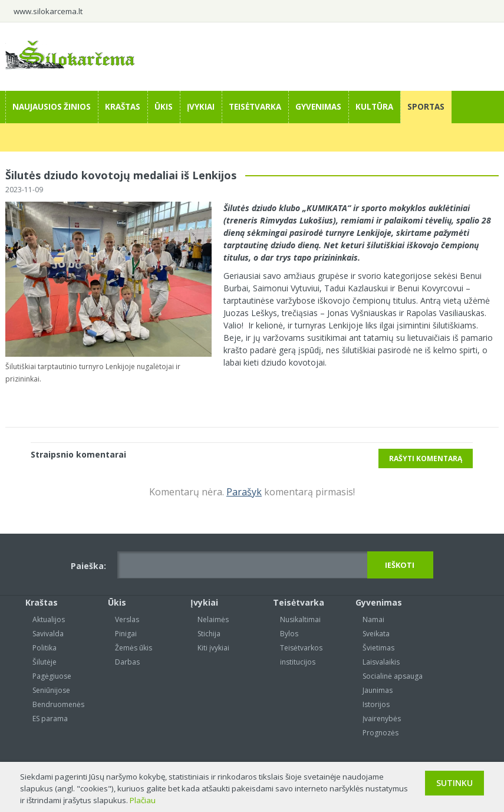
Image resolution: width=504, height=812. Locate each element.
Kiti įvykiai (213, 648)
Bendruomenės (58, 704)
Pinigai (126, 634)
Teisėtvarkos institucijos (301, 655)
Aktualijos (49, 619)
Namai (373, 619)
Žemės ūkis (134, 648)
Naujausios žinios (52, 107)
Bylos (289, 634)
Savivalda (48, 634)
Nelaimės (213, 619)
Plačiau (143, 800)
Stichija (209, 634)
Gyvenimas (318, 107)
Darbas (127, 662)
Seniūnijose (51, 690)
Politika (45, 648)
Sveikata (376, 634)
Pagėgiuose (52, 676)
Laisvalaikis (381, 662)
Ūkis (164, 107)
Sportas (426, 107)
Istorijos (376, 704)
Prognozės (381, 733)
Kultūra (374, 107)
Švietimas (378, 648)
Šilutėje (45, 662)
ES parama (50, 719)
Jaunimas (378, 690)
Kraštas (123, 107)
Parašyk (244, 492)
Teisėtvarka (255, 107)
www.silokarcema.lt (48, 11)
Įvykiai (201, 107)
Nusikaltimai (300, 619)
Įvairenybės (382, 719)
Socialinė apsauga (393, 676)
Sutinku (454, 783)
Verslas (127, 619)
